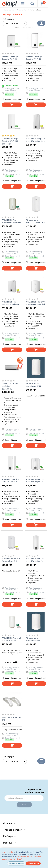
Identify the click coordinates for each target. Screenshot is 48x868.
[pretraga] (32, 4)
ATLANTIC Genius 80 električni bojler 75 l (35, 560)
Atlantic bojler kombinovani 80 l (34, 639)
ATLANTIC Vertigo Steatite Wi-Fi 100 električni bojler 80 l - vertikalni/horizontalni (12, 140)
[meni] (23, 4)
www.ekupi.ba (8, 852)
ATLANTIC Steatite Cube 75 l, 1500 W (10, 481)
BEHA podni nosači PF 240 (11, 719)
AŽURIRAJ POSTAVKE (16, 863)
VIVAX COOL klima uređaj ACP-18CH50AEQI (10, 385)
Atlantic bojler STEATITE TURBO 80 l (35, 221)
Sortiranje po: (8, 19)
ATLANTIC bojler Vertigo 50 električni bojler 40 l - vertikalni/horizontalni (12, 303)
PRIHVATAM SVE (33, 863)
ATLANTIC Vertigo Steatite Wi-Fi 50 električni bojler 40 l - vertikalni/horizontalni (12, 58)
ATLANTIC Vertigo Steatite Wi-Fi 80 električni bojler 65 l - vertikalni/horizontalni (36, 58)
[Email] (24, 798)
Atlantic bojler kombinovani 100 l (34, 385)
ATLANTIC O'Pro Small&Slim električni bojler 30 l (11, 221)
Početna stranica (8, 10)
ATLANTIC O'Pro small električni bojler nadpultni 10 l (12, 639)
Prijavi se (24, 805)
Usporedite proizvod (12, 99)
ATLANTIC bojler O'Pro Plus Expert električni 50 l (36, 303)
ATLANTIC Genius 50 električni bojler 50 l (35, 481)
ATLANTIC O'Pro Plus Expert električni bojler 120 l (11, 560)
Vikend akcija (21, 10)
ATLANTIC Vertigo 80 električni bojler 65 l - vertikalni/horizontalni (36, 140)
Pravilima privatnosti (24, 857)
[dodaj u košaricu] (12, 105)
